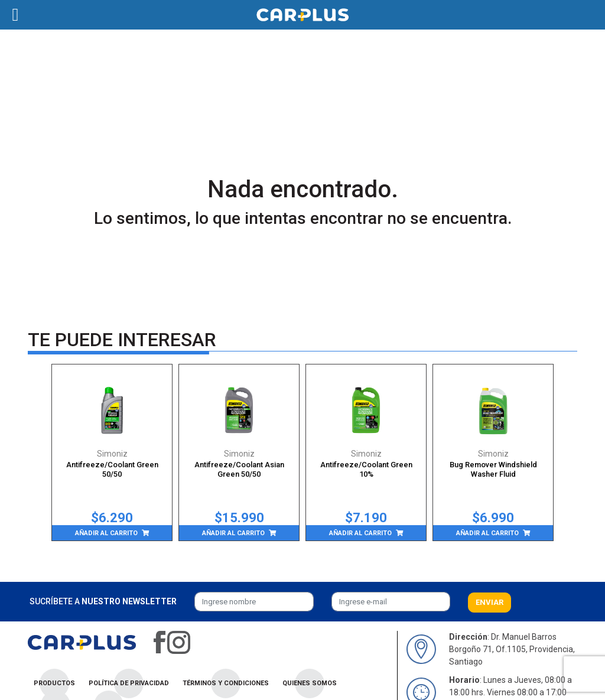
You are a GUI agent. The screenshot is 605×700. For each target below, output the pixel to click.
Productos (54, 683)
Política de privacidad (129, 683)
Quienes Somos (310, 683)
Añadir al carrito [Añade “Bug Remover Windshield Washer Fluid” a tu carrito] (487, 533)
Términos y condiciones (226, 683)
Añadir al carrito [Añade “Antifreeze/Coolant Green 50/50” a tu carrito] (106, 533)
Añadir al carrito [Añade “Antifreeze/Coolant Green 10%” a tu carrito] (360, 533)
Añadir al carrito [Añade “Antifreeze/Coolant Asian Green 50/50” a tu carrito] (233, 533)
